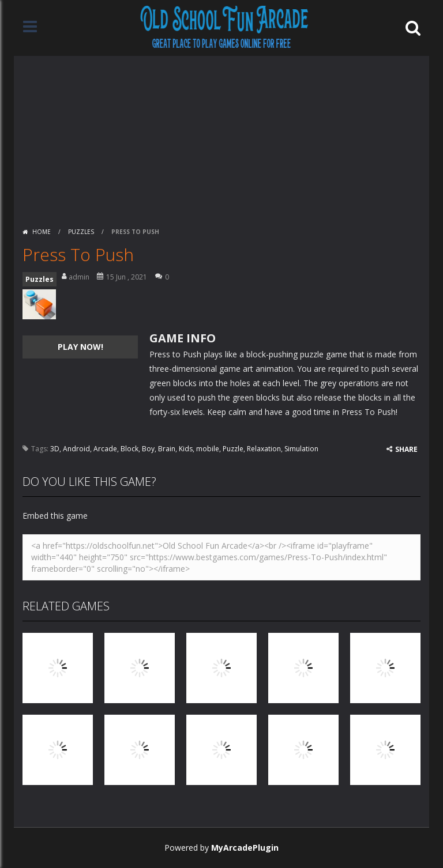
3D (55, 449)
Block (129, 449)
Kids (186, 449)
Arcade (105, 449)
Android (76, 449)
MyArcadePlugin (245, 848)
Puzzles (81, 232)
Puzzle (233, 449)
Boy (148, 449)
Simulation (301, 449)
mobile (208, 449)
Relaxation (264, 449)
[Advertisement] (221, 137)
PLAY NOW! (80, 347)
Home (42, 232)
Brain (167, 449)
